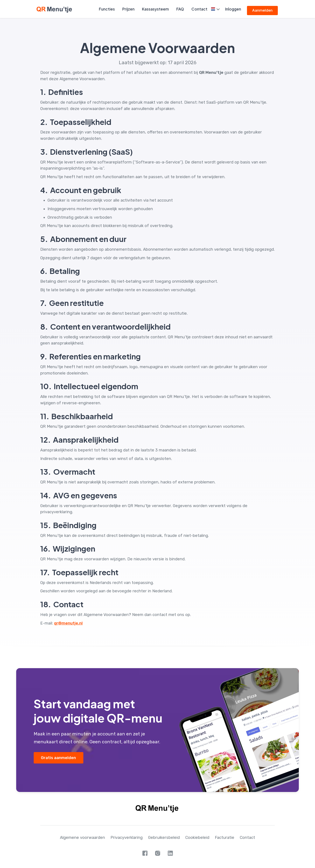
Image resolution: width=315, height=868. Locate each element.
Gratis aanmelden (58, 758)
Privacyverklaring (127, 838)
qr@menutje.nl (68, 623)
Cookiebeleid (197, 838)
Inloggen (233, 9)
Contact (199, 9)
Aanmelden (262, 10)
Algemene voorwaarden (82, 838)
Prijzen (128, 9)
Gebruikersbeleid (164, 838)
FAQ (180, 9)
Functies (107, 9)
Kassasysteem (155, 9)
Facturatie (225, 838)
